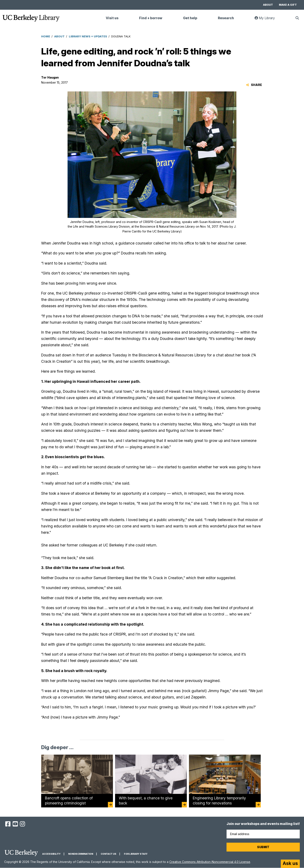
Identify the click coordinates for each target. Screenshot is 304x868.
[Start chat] (290, 864)
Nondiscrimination (81, 854)
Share (254, 85)
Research (226, 18)
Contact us (109, 854)
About (268, 5)
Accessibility (51, 854)
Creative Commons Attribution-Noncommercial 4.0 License (210, 862)
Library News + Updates (88, 36)
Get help (190, 18)
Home (46, 36)
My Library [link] (267, 20)
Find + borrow (151, 18)
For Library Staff (136, 854)
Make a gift (288, 5)
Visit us (112, 18)
